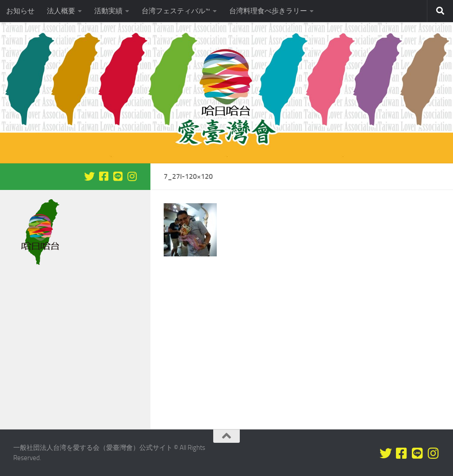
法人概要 (61, 11)
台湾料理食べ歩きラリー (268, 11)
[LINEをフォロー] (118, 176)
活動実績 (108, 11)
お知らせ (20, 11)
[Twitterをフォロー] (89, 176)
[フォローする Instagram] (132, 176)
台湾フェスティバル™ (176, 11)
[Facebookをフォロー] (104, 176)
